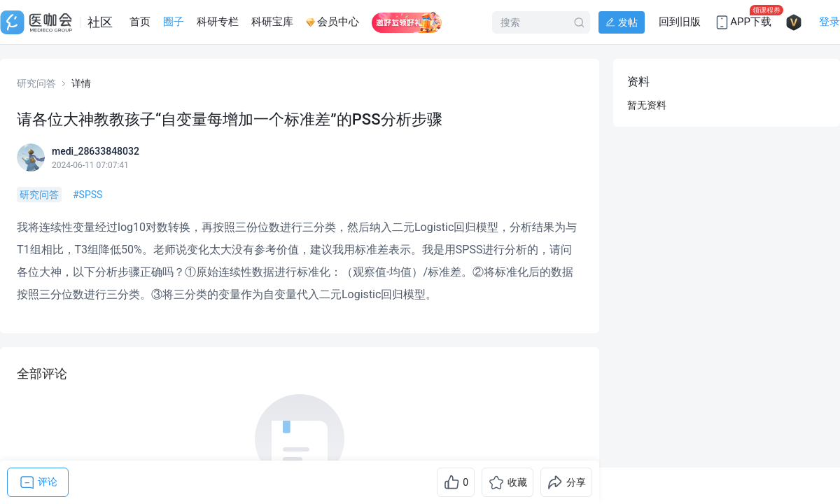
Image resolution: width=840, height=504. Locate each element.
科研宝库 (272, 22)
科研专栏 (218, 22)
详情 (81, 83)
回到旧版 (680, 22)
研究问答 (36, 83)
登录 (829, 22)
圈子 (174, 22)
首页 (140, 22)
